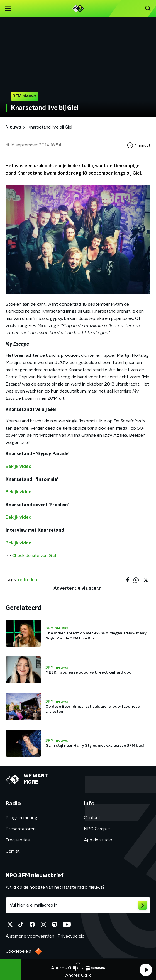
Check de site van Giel (34, 556)
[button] (146, 970)
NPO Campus (97, 829)
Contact (92, 818)
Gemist (13, 851)
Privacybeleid (71, 936)
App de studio (98, 840)
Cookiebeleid (18, 951)
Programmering (21, 818)
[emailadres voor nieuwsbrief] (78, 905)
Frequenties (18, 840)
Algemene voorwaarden (30, 936)
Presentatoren (21, 829)
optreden (28, 580)
